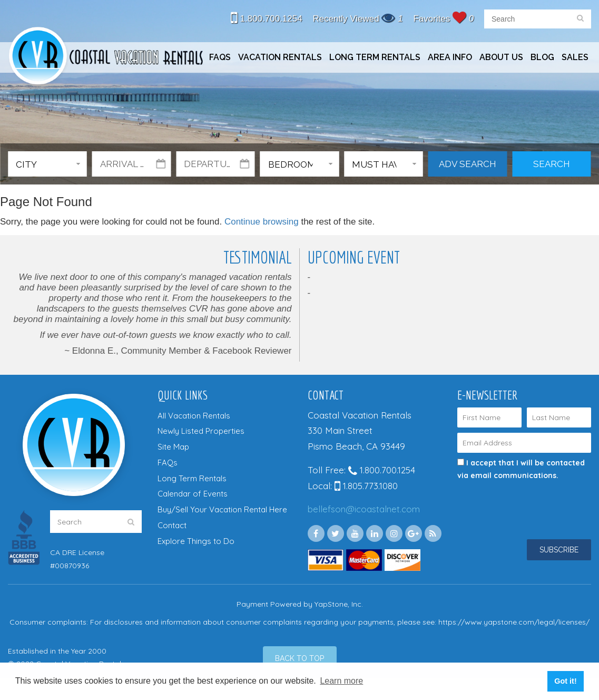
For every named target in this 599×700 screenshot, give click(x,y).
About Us (501, 57)
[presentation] (514, 497)
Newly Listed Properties (201, 431)
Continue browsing (262, 222)
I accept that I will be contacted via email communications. (521, 469)
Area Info (450, 57)
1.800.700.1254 (267, 19)
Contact (172, 525)
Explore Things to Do (196, 541)
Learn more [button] (341, 681)
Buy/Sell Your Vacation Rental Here (222, 509)
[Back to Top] (300, 658)
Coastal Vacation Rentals (105, 57)
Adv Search (468, 164)
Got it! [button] (565, 681)
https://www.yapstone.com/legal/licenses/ (514, 622)
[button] (47, 164)
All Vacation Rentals (194, 416)
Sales (575, 57)
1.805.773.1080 (366, 486)
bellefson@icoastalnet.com (364, 509)
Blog (542, 57)
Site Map (173, 447)
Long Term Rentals (375, 57)
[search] (580, 19)
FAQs (220, 57)
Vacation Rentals (280, 57)
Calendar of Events (193, 494)
